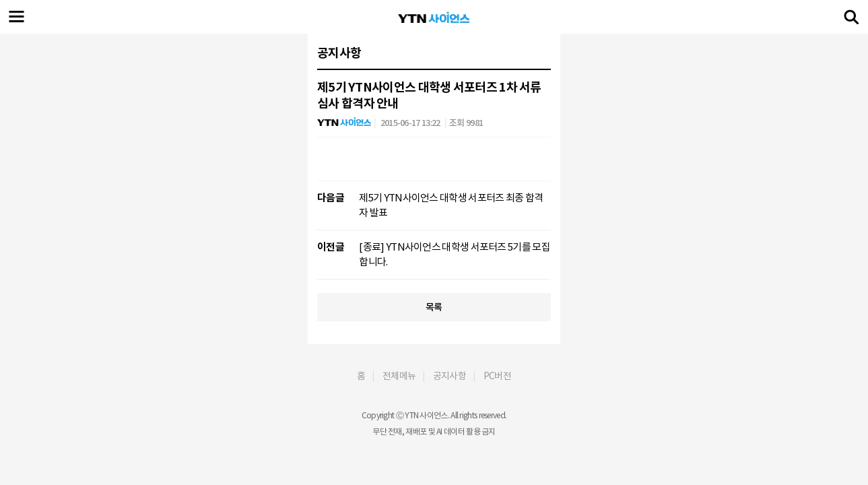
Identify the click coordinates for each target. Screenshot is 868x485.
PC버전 (497, 376)
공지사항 (449, 376)
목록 (434, 307)
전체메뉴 (399, 376)
